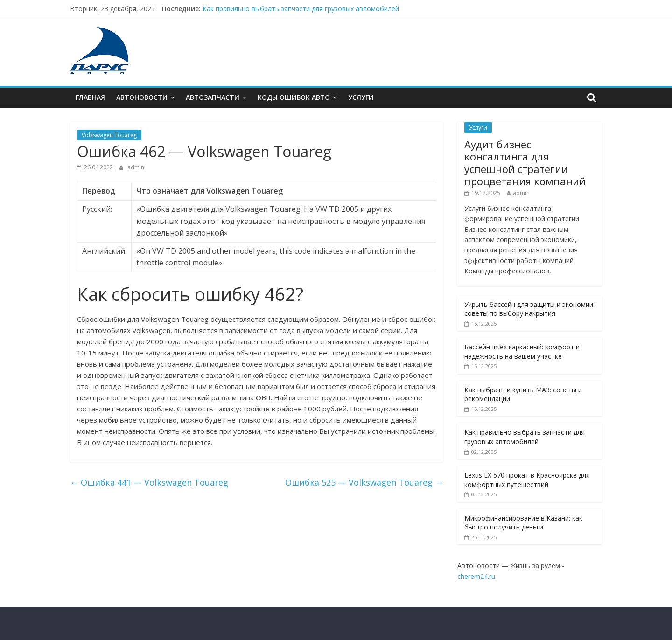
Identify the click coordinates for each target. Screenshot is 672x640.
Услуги (361, 97)
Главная (90, 97)
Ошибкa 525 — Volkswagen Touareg (364, 482)
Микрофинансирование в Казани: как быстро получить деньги (523, 523)
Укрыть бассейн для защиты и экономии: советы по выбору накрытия (529, 309)
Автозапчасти (213, 97)
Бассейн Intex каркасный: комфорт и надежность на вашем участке (522, 351)
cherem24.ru (476, 576)
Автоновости (142, 97)
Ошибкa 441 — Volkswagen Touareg (149, 482)
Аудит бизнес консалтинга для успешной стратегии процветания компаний (525, 163)
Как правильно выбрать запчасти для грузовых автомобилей (301, 9)
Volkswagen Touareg (109, 135)
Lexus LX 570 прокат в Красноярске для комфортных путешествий (527, 480)
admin (136, 167)
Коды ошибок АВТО (294, 97)
